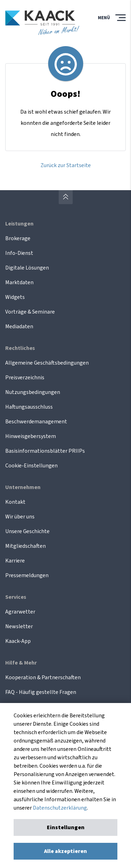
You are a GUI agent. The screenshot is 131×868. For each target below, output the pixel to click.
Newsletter (19, 626)
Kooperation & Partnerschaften (43, 677)
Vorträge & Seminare (30, 312)
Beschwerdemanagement (36, 422)
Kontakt (15, 502)
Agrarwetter (20, 612)
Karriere (15, 561)
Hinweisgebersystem (31, 436)
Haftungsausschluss (29, 407)
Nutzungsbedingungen (33, 392)
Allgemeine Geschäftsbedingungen (47, 363)
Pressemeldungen (27, 575)
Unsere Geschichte (27, 531)
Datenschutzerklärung (60, 808)
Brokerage (18, 238)
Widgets (15, 297)
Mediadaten (19, 327)
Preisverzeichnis (25, 378)
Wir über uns (20, 517)
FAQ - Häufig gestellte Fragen (41, 692)
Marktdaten (19, 282)
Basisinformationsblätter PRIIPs (45, 451)
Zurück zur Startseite (66, 165)
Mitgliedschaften (26, 546)
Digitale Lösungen (27, 268)
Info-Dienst (19, 253)
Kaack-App (18, 641)
